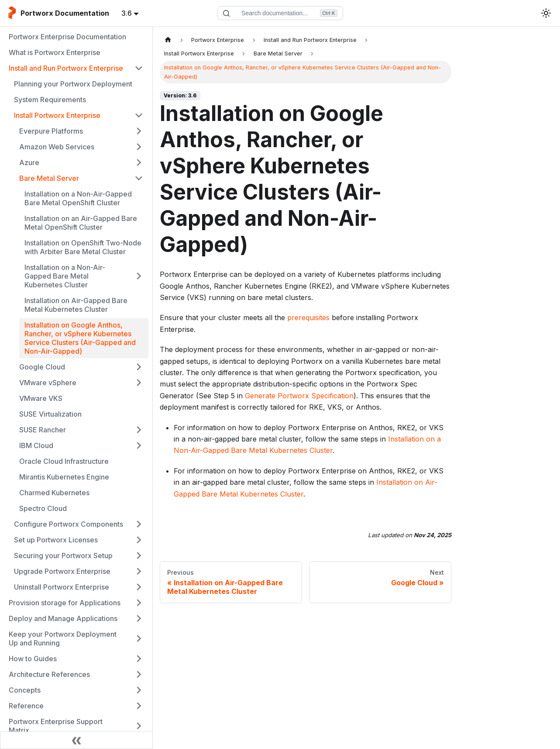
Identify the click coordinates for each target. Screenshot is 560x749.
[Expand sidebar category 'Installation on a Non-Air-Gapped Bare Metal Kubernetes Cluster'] (139, 276)
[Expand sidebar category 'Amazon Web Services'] (139, 147)
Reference (26, 706)
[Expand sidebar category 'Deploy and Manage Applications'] (139, 618)
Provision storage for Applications (65, 603)
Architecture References (49, 674)
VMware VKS (41, 398)
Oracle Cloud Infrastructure (64, 461)
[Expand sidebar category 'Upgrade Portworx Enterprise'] (139, 571)
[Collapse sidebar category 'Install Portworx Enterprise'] (139, 115)
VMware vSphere (48, 383)
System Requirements (50, 100)
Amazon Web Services (57, 147)
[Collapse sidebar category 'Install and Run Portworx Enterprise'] (139, 68)
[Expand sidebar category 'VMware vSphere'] (139, 383)
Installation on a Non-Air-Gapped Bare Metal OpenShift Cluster (78, 198)
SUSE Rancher (43, 430)
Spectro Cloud (43, 508)
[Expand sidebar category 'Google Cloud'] (139, 367)
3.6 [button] (127, 13)
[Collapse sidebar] (76, 740)
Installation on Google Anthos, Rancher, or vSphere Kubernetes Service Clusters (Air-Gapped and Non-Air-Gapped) (80, 338)
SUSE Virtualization (50, 414)
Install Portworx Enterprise (57, 115)
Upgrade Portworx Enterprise (62, 571)
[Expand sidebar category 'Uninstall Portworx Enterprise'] (139, 587)
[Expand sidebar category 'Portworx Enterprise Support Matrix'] (139, 726)
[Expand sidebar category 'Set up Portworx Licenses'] (139, 540)
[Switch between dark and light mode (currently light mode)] (546, 13)
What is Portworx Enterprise (55, 52)
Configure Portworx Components (69, 524)
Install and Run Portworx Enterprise (66, 68)
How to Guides (33, 659)
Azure (29, 162)
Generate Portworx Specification (299, 396)
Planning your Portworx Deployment (73, 84)
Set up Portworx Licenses (56, 540)
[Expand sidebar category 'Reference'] (139, 706)
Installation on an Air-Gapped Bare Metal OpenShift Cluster (81, 223)
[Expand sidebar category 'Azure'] (139, 162)
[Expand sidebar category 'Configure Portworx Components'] (139, 524)
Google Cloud (42, 367)
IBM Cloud (36, 445)
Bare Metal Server (49, 178)
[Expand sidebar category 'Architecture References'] (139, 674)
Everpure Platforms (51, 131)
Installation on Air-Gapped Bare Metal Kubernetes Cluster (76, 305)
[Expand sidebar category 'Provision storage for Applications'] (139, 603)
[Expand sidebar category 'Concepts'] (139, 690)
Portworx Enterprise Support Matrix (56, 726)
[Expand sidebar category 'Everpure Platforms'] (139, 131)
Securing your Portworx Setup (63, 556)
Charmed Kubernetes (54, 493)
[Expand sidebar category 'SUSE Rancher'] (139, 430)
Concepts (25, 690)
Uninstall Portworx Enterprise (62, 587)
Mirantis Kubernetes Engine (64, 477)
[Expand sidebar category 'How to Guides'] (139, 659)
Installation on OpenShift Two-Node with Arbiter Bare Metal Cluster (83, 247)
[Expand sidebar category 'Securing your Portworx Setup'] (139, 556)
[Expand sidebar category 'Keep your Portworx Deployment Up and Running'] (139, 639)
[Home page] (168, 40)
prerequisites (308, 318)
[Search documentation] (280, 13)
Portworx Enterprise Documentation (67, 37)
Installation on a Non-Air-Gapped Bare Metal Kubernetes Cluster (65, 276)
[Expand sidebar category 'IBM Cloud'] (139, 445)
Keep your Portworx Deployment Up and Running (63, 639)
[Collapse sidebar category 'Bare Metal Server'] (139, 178)
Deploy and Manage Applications (63, 618)
